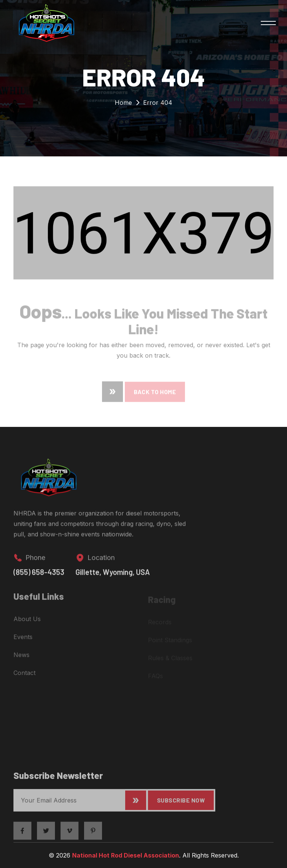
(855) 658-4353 (39, 578)
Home (123, 104)
